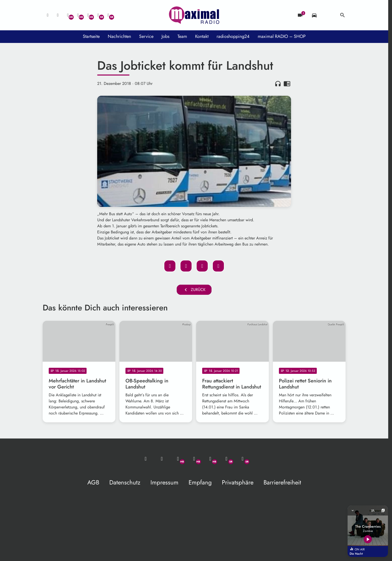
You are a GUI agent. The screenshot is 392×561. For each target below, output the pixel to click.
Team (182, 36)
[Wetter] (328, 15)
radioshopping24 (233, 36)
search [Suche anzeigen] (343, 15)
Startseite (91, 36)
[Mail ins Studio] (48, 15)
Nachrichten (119, 36)
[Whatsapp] (68, 15)
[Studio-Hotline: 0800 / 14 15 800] (58, 15)
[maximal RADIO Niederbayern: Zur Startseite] (194, 15)
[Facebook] (78, 15)
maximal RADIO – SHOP (282, 36)
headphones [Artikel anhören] (278, 84)
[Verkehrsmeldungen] (314, 15)
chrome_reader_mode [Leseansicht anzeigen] (287, 84)
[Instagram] (88, 15)
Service (146, 36)
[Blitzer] (300, 15)
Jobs (165, 36)
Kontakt (202, 36)
